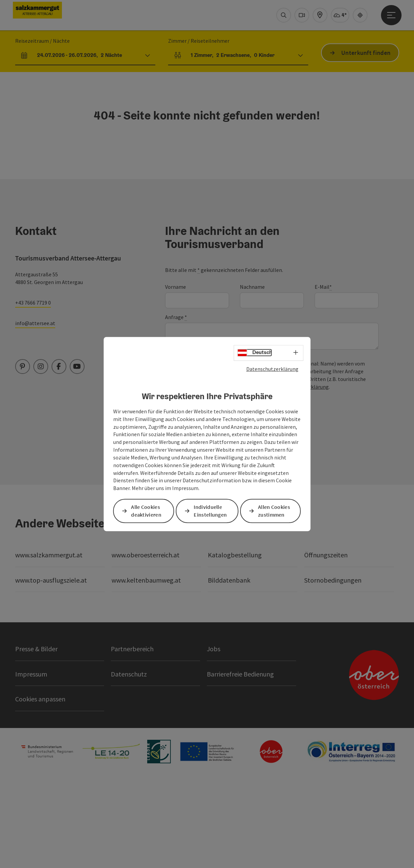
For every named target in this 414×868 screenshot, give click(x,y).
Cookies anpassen (40, 785)
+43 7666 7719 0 (33, 389)
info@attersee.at (35, 410)
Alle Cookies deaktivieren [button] (146, 511)
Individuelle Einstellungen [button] (210, 511)
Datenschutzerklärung (272, 369)
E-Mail (323, 373)
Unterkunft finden (366, 139)
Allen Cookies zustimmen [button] (274, 511)
